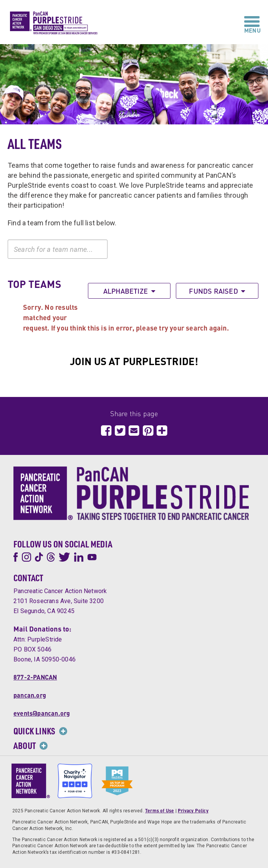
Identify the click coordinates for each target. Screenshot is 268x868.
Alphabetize (129, 291)
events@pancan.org (42, 713)
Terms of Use (160, 811)
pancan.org (30, 695)
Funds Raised (217, 291)
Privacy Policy (193, 811)
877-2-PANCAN (35, 677)
